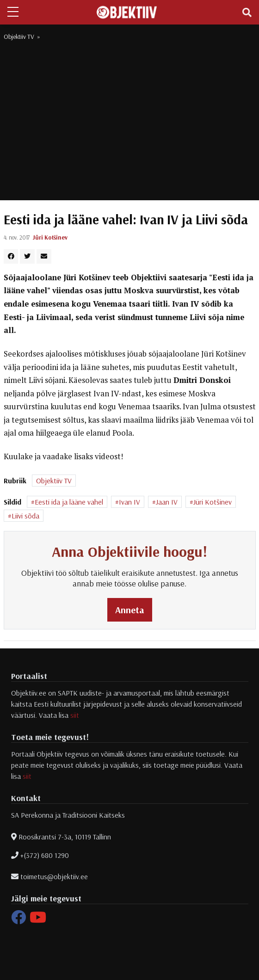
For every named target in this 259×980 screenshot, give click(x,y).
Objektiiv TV (19, 37)
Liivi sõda (25, 516)
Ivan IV (129, 502)
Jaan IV (167, 502)
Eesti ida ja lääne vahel (69, 502)
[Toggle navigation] (247, 12)
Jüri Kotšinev (50, 237)
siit (75, 715)
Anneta (130, 610)
